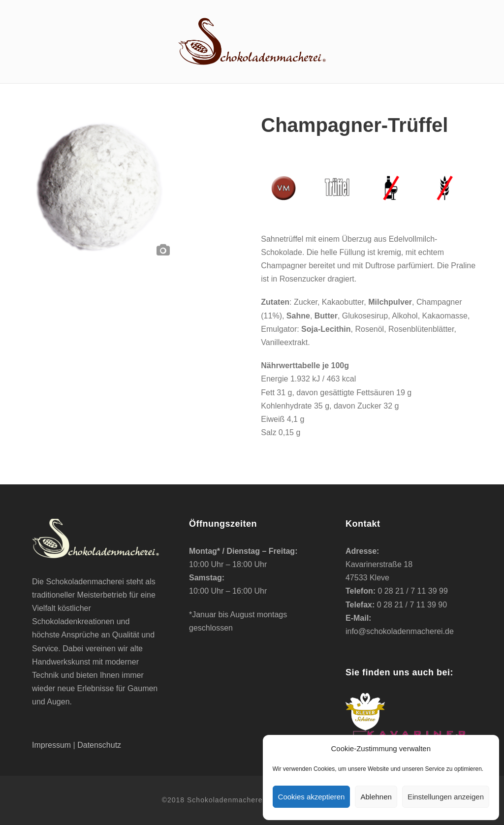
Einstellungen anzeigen (446, 797)
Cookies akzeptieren (312, 797)
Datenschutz (99, 745)
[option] (101, 187)
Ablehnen (376, 797)
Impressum (51, 745)
